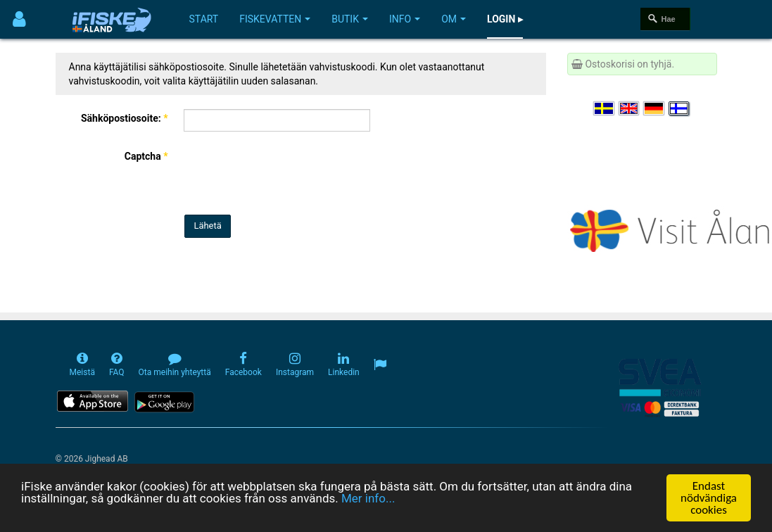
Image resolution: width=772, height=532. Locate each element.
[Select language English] (630, 108)
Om (454, 19)
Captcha (146, 156)
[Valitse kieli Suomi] (680, 108)
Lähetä (207, 226)
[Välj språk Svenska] (605, 108)
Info (405, 19)
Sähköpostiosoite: (125, 118)
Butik (350, 19)
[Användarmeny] (19, 19)
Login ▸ (505, 19)
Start (204, 19)
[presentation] (289, 173)
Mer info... (368, 498)
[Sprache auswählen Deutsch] (654, 108)
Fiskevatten (275, 19)
